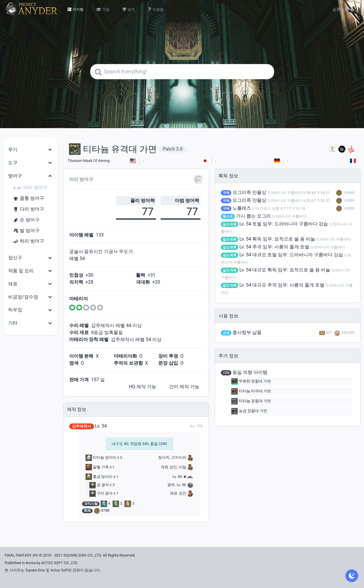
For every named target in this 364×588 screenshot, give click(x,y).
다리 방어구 (29, 209)
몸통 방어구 (29, 198)
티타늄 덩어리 (101, 457)
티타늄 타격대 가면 (251, 391)
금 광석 (99, 485)
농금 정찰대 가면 (249, 411)
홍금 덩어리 (99, 477)
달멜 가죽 (97, 467)
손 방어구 (26, 220)
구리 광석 (101, 493)
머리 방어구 (32, 188)
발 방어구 (26, 231)
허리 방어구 (29, 241)
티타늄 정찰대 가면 (251, 401)
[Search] (182, 72)
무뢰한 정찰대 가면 (251, 382)
